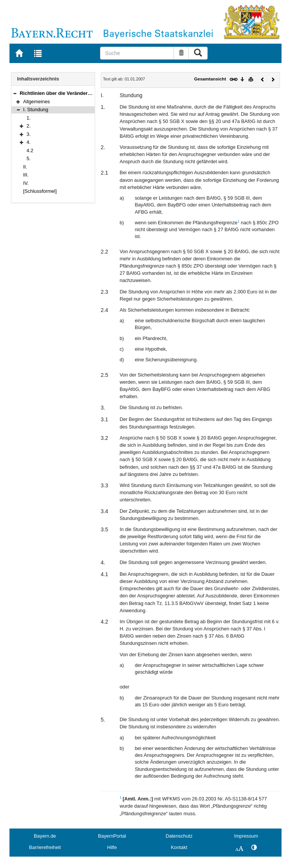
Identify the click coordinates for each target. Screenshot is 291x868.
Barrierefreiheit (45, 847)
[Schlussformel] (40, 191)
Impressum (246, 836)
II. (25, 167)
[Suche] (137, 53)
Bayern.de (45, 836)
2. (29, 126)
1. (29, 118)
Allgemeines (37, 102)
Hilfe (112, 847)
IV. (26, 183)
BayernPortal (112, 836)
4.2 (30, 150)
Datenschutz (179, 836)
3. (29, 134)
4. (29, 142)
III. (26, 175)
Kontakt (179, 847)
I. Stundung (36, 109)
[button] (15, 93)
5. (29, 158)
